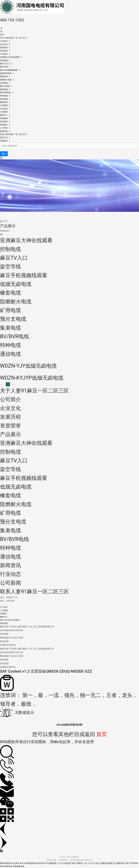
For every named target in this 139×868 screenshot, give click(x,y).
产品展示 (11, 215)
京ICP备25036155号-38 (12, 630)
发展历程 (10, 417)
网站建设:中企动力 (9, 638)
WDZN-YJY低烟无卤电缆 (28, 366)
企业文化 (10, 408)
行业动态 (10, 574)
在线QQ (3, 614)
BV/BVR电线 (14, 539)
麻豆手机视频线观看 (24, 478)
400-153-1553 (12, 20)
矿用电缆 (10, 513)
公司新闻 (10, 583)
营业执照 (4, 641)
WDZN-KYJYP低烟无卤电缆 (32, 378)
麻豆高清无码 (40, 863)
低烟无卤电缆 (16, 487)
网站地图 (4, 863)
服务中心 (4, 617)
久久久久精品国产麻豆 (66, 863)
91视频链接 (51, 863)
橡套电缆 (10, 495)
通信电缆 (10, 557)
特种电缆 (10, 548)
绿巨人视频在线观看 (104, 863)
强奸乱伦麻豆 (14, 863)
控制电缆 (10, 452)
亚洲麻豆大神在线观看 (26, 443)
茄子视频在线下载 (121, 863)
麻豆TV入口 (14, 461)
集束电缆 (10, 530)
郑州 (21, 638)
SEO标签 (4, 634)
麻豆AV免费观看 (27, 863)
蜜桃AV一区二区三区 (86, 863)
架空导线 (10, 469)
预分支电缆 (13, 522)
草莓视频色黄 (18, 866)
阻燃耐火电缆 (16, 504)
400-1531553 (6, 620)
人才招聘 (4, 610)
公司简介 (10, 399)
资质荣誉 (10, 426)
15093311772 (12, 597)
